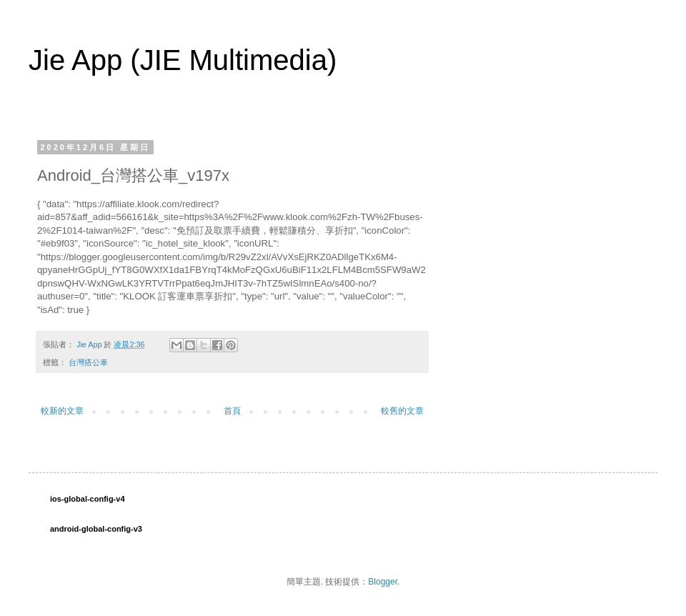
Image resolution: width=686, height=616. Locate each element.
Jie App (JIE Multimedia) (183, 60)
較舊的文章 (402, 411)
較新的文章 (62, 411)
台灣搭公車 (88, 362)
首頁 (232, 411)
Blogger (383, 582)
